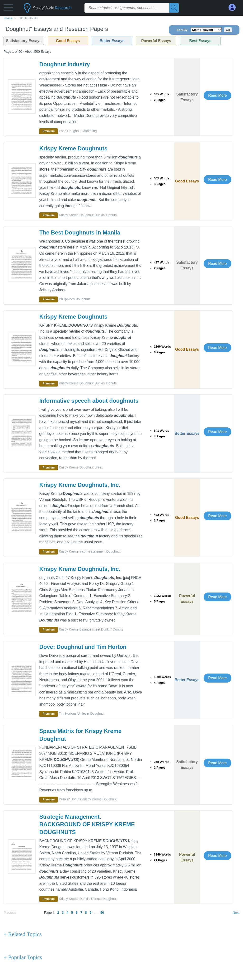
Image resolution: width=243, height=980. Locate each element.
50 (102, 913)
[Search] (174, 8)
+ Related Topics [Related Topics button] (23, 934)
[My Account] (234, 7)
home (8, 18)
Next (236, 913)
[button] (8, 9)
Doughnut (29, 18)
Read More (217, 95)
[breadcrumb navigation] (121, 18)
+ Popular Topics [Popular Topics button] (23, 957)
